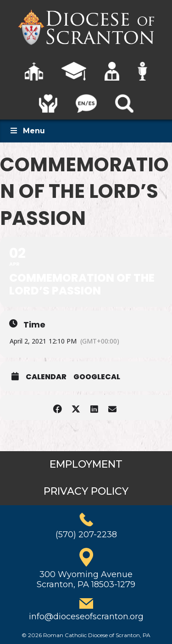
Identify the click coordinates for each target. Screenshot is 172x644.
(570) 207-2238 (86, 535)
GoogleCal (97, 377)
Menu (27, 131)
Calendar (46, 377)
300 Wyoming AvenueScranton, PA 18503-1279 (86, 579)
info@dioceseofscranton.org (86, 617)
